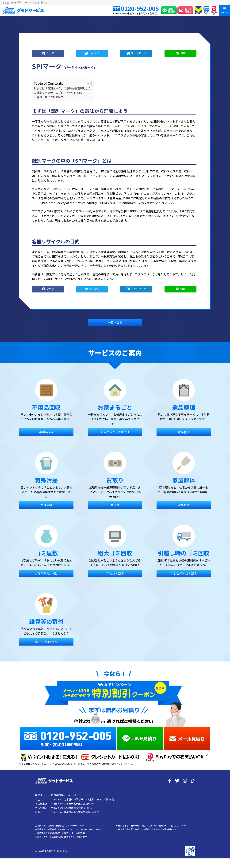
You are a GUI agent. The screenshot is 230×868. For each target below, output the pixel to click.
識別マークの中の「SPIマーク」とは (59, 93)
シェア (50, 53)
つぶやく (94, 53)
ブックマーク (138, 53)
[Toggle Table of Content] (87, 83)
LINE (183, 53)
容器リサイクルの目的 (50, 97)
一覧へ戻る (115, 322)
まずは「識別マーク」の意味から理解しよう (64, 88)
